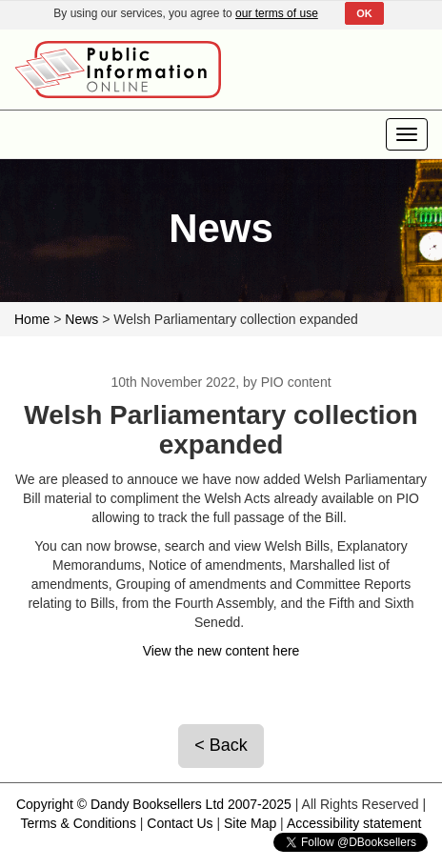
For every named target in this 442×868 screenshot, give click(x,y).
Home (32, 319)
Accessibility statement (354, 823)
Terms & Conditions (79, 823)
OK (364, 13)
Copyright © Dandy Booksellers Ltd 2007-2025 (154, 804)
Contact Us (180, 823)
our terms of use (277, 13)
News (81, 319)
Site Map (250, 823)
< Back (221, 745)
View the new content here (221, 651)
